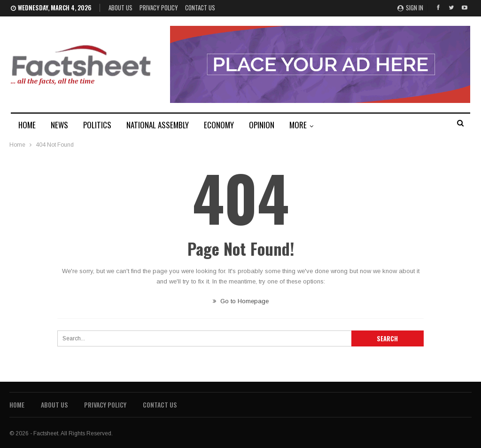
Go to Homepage (241, 301)
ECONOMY (219, 125)
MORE (298, 125)
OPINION (262, 125)
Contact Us (200, 8)
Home (17, 405)
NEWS (59, 125)
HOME (27, 125)
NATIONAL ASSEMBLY (158, 125)
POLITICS (97, 125)
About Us (120, 8)
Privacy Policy (159, 8)
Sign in (410, 8)
